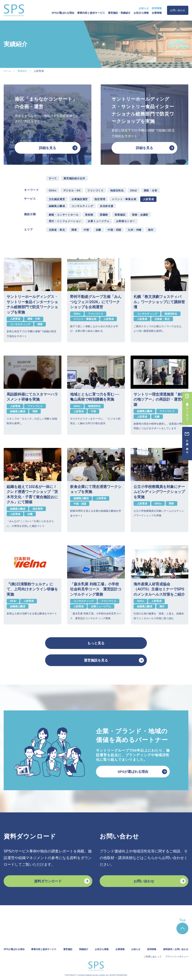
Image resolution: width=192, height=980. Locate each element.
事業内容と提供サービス (91, 13)
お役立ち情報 (141, 13)
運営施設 (68, 949)
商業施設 (120, 215)
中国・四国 (114, 230)
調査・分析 (151, 190)
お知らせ (144, 8)
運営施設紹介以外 (74, 178)
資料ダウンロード (48, 881)
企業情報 (157, 13)
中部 (86, 230)
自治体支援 (107, 206)
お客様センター (126, 221)
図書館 (104, 215)
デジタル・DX (72, 190)
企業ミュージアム (99, 221)
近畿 (99, 230)
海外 (151, 230)
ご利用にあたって (153, 957)
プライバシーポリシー (177, 957)
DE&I (134, 190)
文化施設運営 (57, 199)
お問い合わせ (178, 10)
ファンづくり (95, 190)
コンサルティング (82, 206)
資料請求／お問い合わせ (176, 949)
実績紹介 (84, 949)
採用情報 (157, 8)
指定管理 (100, 199)
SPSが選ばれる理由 (63, 13)
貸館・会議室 (140, 215)
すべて (53, 178)
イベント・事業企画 (124, 199)
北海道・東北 (57, 230)
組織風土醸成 (57, 206)
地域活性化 (117, 190)
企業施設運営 (80, 199)
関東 (74, 230)
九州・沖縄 (135, 230)
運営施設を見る (96, 660)
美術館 (89, 215)
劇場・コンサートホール (64, 215)
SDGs (53, 190)
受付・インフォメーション (65, 221)
